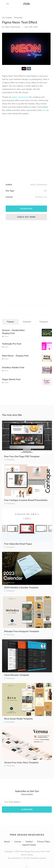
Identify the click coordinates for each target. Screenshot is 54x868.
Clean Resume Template (17, 675)
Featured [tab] (44, 322)
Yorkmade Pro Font (12, 344)
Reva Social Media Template (18, 719)
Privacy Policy (44, 842)
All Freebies (7, 18)
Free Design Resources (27, 835)
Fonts (6, 336)
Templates (18, 18)
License (18, 842)
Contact (29, 842)
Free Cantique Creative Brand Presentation (26, 500)
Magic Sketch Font (11, 379)
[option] (26, 49)
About (7, 842)
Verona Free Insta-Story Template (21, 763)
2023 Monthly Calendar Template (21, 588)
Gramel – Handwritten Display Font (13, 332)
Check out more (26, 217)
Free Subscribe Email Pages (18, 544)
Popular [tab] (10, 322)
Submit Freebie (29, 845)
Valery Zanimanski (20, 97)
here (44, 110)
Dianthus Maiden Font (13, 368)
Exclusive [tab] (27, 322)
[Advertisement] (27, 147)
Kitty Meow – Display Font (15, 356)
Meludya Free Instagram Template (22, 631)
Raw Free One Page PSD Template (22, 457)
